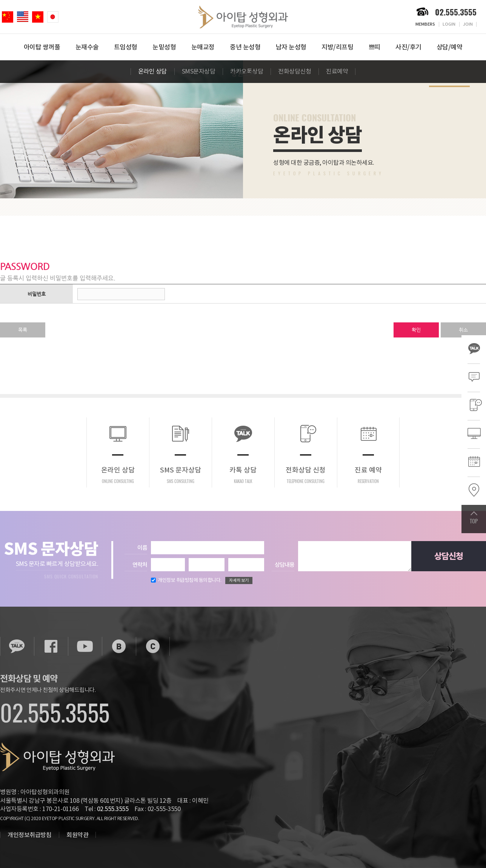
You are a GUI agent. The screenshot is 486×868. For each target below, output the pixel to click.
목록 (23, 330)
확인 (416, 330)
